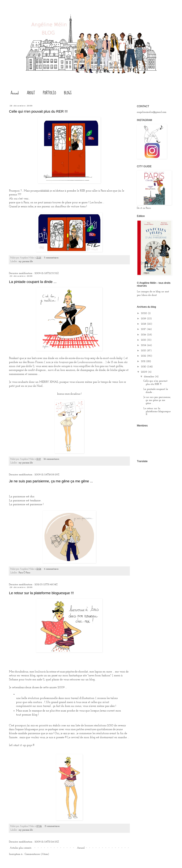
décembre (149, 377)
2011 (144, 361)
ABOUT (31, 93)
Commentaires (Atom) (37, 854)
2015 (144, 340)
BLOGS (68, 93)
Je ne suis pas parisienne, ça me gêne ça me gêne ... (51, 481)
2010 (144, 367)
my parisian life (26, 262)
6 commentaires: (52, 569)
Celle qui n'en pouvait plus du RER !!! (38, 111)
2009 (144, 372)
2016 (144, 335)
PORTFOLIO (50, 93)
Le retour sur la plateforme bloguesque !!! (41, 593)
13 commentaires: (53, 826)
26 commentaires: (52, 459)
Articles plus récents (21, 848)
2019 (144, 319)
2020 (144, 313)
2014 (144, 345)
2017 (144, 329)
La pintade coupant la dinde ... (33, 282)
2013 (144, 351)
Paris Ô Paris (24, 573)
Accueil (15, 93)
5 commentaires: (52, 258)
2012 (144, 356)
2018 (144, 324)
